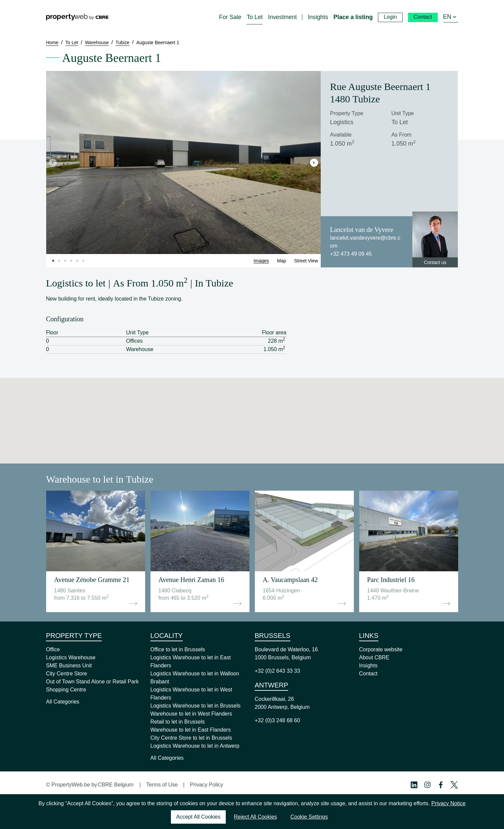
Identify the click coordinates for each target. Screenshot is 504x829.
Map (281, 261)
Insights (368, 666)
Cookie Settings (309, 817)
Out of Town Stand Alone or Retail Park (92, 682)
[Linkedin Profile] (414, 785)
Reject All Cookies (255, 817)
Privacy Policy (207, 785)
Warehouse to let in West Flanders (191, 714)
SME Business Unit (69, 666)
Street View (306, 261)
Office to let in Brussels (178, 649)
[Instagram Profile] (427, 785)
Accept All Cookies (198, 817)
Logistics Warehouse (71, 657)
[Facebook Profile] (441, 785)
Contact (368, 674)
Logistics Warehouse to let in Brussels (196, 706)
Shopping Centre (66, 690)
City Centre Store (67, 674)
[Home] (77, 17)
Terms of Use (162, 785)
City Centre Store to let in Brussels (191, 738)
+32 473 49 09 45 (351, 254)
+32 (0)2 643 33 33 (278, 671)
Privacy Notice (448, 803)
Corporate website (381, 649)
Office (53, 649)
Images (261, 261)
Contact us (435, 262)
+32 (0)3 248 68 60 (278, 720)
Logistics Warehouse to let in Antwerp (195, 746)
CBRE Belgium (116, 785)
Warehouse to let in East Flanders (191, 730)
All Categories (63, 702)
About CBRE (374, 657)
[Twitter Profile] (454, 785)
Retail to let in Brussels (178, 722)
